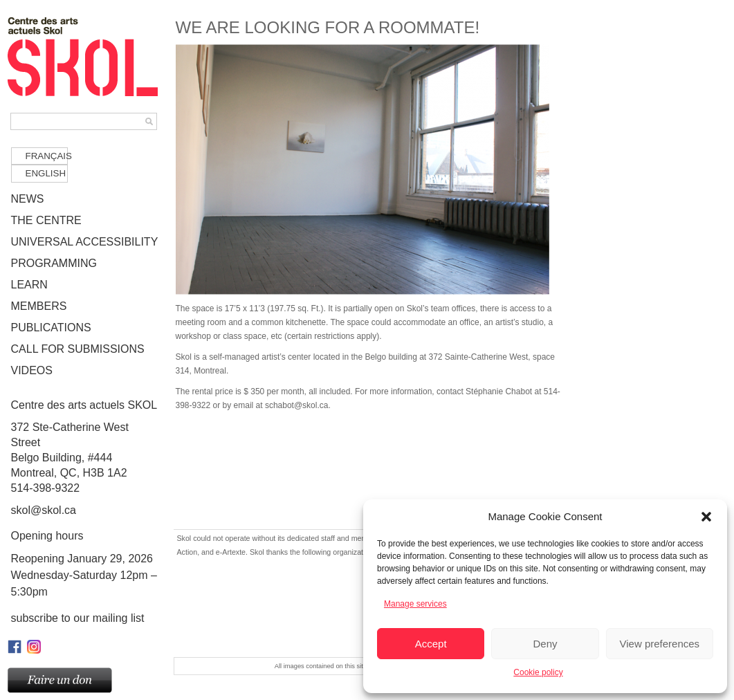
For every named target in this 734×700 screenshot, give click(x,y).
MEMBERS (39, 306)
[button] (706, 517)
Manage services (415, 604)
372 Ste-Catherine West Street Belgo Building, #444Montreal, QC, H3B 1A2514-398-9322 (85, 446)
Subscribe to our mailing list (78, 618)
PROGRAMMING (54, 263)
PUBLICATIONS (51, 328)
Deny (545, 644)
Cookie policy (538, 672)
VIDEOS (32, 370)
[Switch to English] (39, 173)
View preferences (660, 644)
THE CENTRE (46, 220)
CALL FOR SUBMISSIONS (78, 349)
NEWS (28, 199)
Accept (431, 644)
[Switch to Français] (39, 156)
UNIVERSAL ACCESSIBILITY (85, 242)
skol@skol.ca (44, 510)
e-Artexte (231, 552)
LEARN (29, 285)
